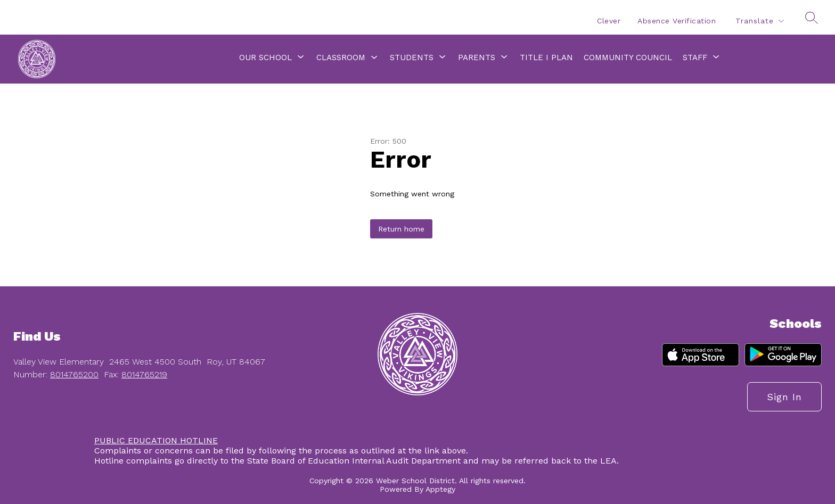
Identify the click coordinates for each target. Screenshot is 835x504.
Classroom (341, 57)
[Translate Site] (759, 21)
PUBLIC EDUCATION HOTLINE (156, 440)
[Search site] (812, 18)
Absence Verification (677, 21)
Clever (609, 21)
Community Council (628, 57)
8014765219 (144, 374)
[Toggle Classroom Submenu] (374, 58)
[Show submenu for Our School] (265, 57)
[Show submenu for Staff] (695, 57)
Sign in (784, 397)
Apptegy (440, 489)
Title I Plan (546, 57)
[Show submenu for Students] (412, 57)
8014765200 (74, 374)
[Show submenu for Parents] (477, 57)
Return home (401, 229)
